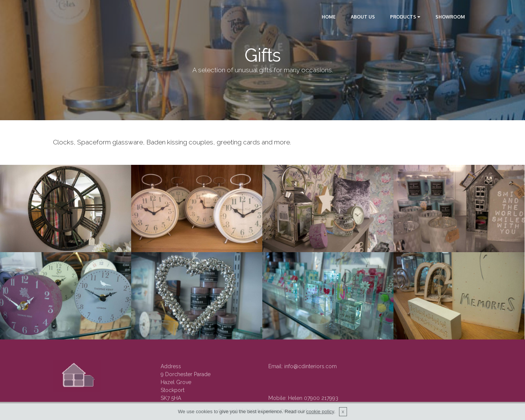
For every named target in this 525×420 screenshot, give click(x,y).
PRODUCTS (403, 17)
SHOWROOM (450, 17)
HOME (329, 17)
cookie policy (320, 411)
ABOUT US (363, 17)
